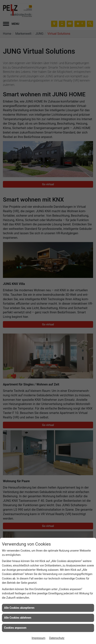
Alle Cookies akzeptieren (19, 608)
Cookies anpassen (15, 628)
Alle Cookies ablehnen (18, 618)
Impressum (38, 638)
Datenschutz (57, 638)
